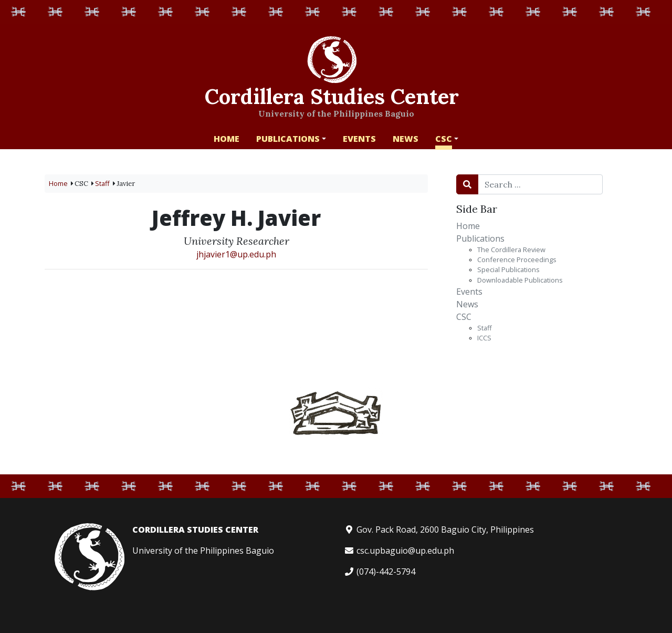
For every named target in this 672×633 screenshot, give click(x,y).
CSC (464, 317)
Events (469, 292)
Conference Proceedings (517, 260)
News (467, 304)
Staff (485, 328)
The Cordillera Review (511, 250)
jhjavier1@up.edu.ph (236, 254)
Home (468, 226)
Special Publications (508, 269)
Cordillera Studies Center (332, 95)
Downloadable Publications (520, 280)
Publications (480, 238)
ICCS (484, 338)
